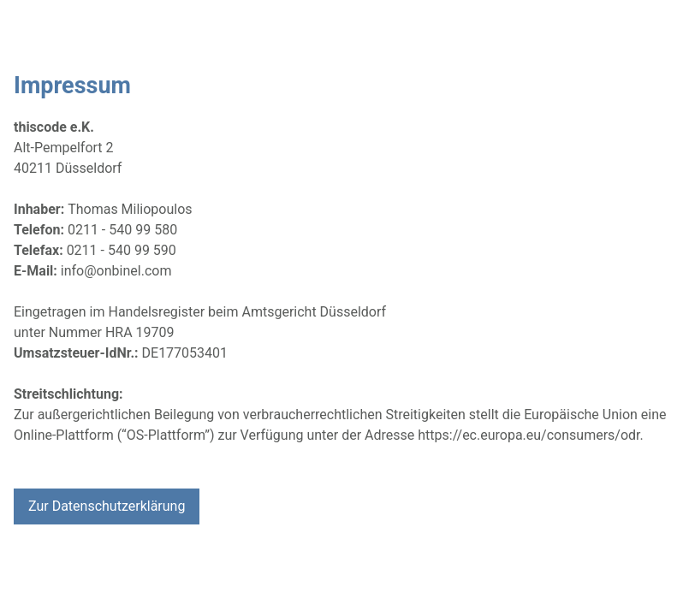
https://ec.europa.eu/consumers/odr (529, 435)
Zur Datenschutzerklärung (107, 506)
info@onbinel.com (116, 271)
